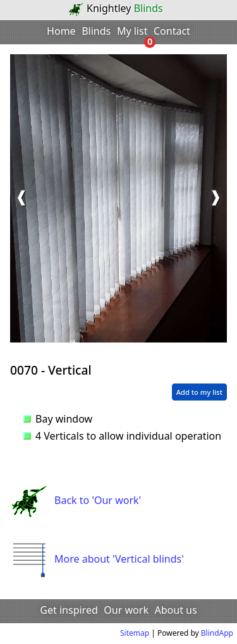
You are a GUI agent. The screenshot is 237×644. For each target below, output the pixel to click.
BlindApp (217, 633)
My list (132, 31)
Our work (126, 610)
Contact (172, 31)
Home (61, 31)
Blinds (96, 31)
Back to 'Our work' (76, 500)
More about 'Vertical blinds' (97, 559)
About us (176, 610)
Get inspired (69, 610)
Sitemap (135, 633)
